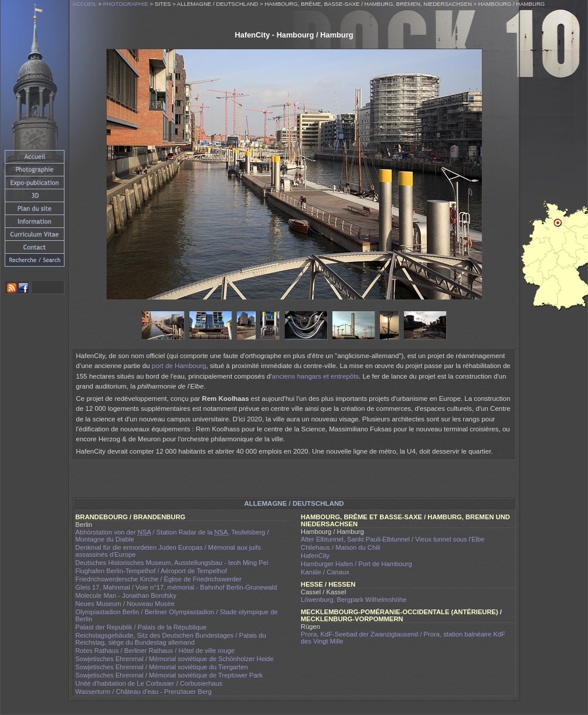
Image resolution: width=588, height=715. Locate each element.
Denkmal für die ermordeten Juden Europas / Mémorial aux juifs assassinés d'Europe (169, 551)
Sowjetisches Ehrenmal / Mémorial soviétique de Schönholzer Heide (175, 659)
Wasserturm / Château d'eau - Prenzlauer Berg (144, 692)
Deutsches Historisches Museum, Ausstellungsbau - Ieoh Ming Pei (172, 563)
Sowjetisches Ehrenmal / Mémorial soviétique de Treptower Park (169, 675)
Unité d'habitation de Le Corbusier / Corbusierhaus (149, 683)
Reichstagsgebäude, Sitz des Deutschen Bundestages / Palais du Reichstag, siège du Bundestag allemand (171, 639)
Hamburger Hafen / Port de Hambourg (356, 564)
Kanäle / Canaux (325, 572)
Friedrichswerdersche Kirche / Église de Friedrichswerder (159, 579)
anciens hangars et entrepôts (316, 376)
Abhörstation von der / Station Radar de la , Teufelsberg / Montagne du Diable (172, 536)
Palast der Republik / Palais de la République (141, 627)
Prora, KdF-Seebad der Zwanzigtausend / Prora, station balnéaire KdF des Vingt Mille (403, 638)
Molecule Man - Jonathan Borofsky (126, 595)
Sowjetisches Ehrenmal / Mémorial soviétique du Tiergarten (162, 667)
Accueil (85, 4)
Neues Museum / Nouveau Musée (125, 604)
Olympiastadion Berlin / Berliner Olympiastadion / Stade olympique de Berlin (177, 615)
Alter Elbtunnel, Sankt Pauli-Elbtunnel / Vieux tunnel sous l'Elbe (393, 539)
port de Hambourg (179, 366)
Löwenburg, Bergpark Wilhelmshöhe (354, 600)
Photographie (126, 4)
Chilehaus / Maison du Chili (341, 547)
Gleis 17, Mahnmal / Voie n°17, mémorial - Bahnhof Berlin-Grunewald (176, 587)
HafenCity (315, 556)
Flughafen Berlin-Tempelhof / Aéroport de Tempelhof (152, 571)
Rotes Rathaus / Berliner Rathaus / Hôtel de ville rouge (155, 651)
